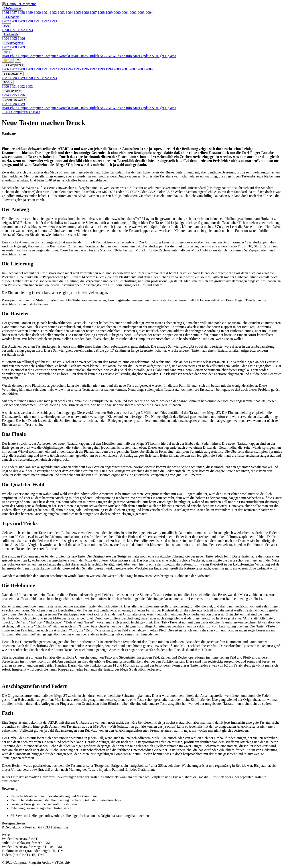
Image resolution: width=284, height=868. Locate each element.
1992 (54, 13)
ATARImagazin (13, 43)
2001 (126, 13)
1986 (6, 13)
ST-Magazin (11, 17)
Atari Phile (10, 56)
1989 (30, 13)
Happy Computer (31, 56)
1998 (102, 13)
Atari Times (80, 56)
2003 (142, 13)
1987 (14, 13)
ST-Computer (12, 8)
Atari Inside (11, 34)
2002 (134, 13)
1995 (78, 13)
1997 (94, 13)
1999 (110, 13)
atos (173, 56)
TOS (7, 26)
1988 (22, 13)
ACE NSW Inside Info (116, 56)
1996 (86, 13)
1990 (38, 13)
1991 (46, 13)
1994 (70, 13)
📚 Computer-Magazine (19, 4)
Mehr (7, 52)
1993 (62, 13)
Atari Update (142, 56)
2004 (149, 13)
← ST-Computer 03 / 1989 (21, 112)
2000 (118, 13)
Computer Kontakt (57, 56)
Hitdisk (94, 56)
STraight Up (161, 56)
